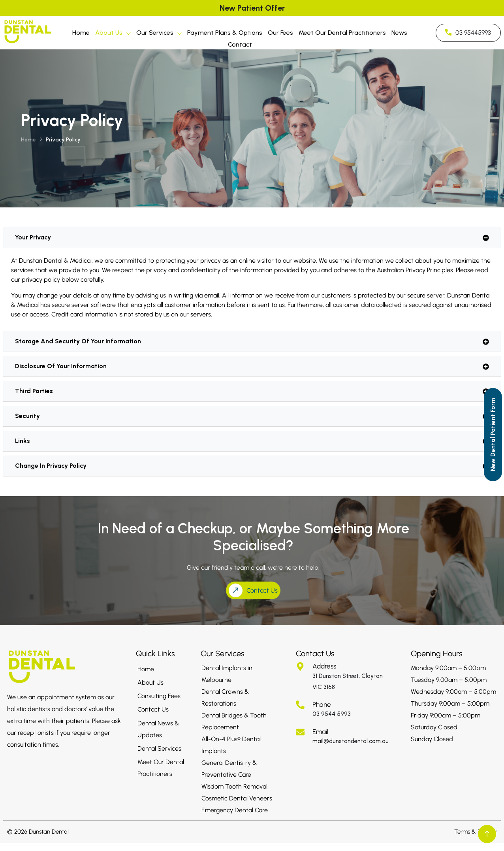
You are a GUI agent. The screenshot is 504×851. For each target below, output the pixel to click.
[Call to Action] (493, 435)
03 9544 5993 (332, 714)
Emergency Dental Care (235, 810)
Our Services (159, 34)
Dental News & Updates (158, 729)
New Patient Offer (252, 8)
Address (324, 666)
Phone (322, 704)
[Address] (300, 666)
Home (81, 33)
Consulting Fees (159, 696)
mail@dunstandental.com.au (351, 741)
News (399, 33)
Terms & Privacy (476, 832)
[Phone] (300, 705)
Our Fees (280, 33)
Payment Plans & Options (225, 33)
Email (320, 732)
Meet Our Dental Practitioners (342, 33)
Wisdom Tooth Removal (234, 786)
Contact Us (153, 709)
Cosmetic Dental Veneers (237, 798)
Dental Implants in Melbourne (227, 674)
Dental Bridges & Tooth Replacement (234, 721)
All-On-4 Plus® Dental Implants (231, 745)
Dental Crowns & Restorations (225, 698)
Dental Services (159, 748)
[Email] (300, 732)
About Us (113, 34)
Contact (240, 44)
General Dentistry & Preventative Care (229, 769)
